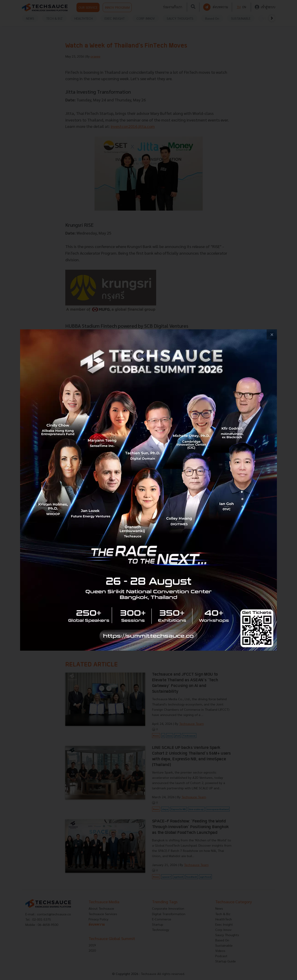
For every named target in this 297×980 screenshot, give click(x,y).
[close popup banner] (272, 334)
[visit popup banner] (148, 490)
